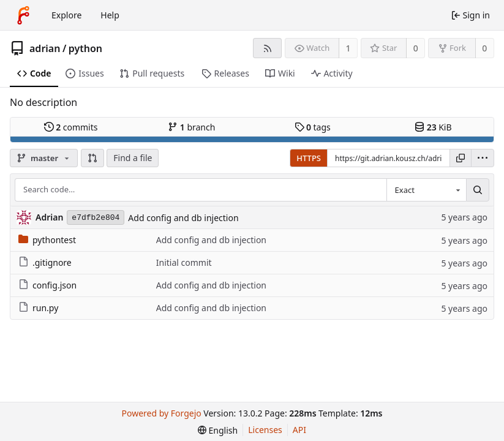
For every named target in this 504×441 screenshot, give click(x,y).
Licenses (265, 430)
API (299, 430)
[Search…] (478, 190)
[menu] (483, 158)
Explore (66, 15)
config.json (47, 285)
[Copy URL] (461, 158)
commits (71, 127)
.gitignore (45, 262)
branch (191, 127)
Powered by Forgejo (162, 413)
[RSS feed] (267, 48)
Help (110, 15)
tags (313, 127)
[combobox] (426, 190)
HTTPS (309, 158)
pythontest (47, 240)
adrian (45, 48)
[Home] (23, 15)
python (85, 48)
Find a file (133, 158)
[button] (92, 158)
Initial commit (184, 262)
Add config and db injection (183, 218)
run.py (38, 308)
